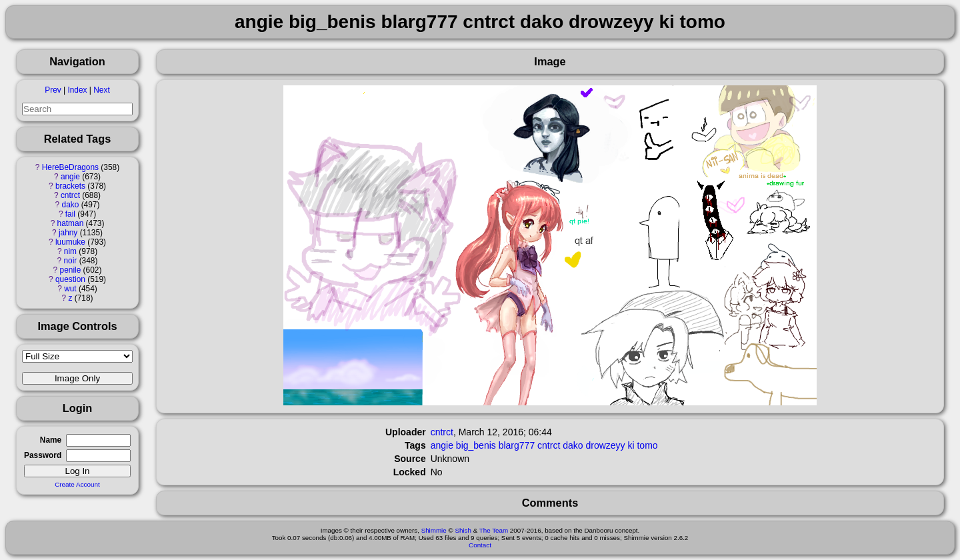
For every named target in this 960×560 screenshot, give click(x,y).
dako (71, 205)
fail (70, 214)
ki (631, 445)
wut (70, 289)
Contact (480, 545)
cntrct (70, 195)
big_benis (476, 445)
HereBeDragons (70, 167)
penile (71, 270)
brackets (70, 186)
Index (77, 90)
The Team (494, 530)
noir (71, 261)
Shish (463, 530)
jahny (68, 233)
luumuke (70, 242)
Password (43, 455)
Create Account (77, 484)
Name (51, 440)
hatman (71, 223)
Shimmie (434, 530)
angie (70, 177)
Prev (53, 90)
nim (70, 251)
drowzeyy (605, 445)
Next (101, 90)
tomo (647, 445)
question (70, 279)
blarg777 (517, 445)
